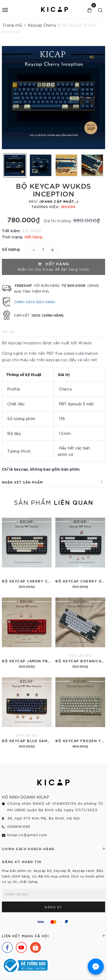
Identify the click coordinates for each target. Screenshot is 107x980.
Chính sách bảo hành (34, 302)
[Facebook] (6, 946)
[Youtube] (20, 946)
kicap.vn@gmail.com (27, 835)
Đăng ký (53, 907)
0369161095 (19, 826)
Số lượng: (11, 249)
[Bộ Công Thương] (25, 965)
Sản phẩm (54, 502)
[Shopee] (34, 946)
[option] (53, 98)
